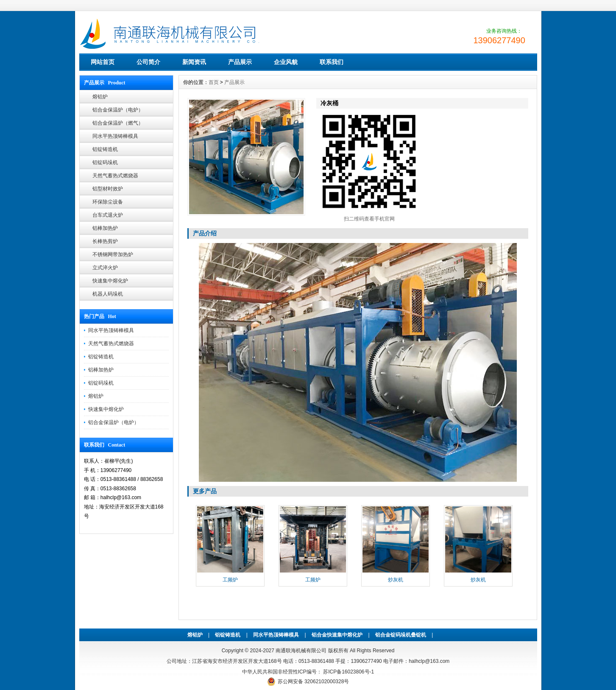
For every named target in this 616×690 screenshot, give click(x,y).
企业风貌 (286, 62)
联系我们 (332, 62)
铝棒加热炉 (105, 228)
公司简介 (148, 62)
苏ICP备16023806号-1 (348, 672)
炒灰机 (396, 580)
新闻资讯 (194, 62)
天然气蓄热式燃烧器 (115, 176)
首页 (214, 82)
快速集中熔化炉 (110, 281)
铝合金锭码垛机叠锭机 (401, 635)
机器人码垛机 (108, 294)
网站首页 (103, 62)
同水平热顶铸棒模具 (115, 136)
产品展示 (240, 62)
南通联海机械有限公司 (301, 651)
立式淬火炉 (105, 268)
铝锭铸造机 (105, 149)
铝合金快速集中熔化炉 (337, 635)
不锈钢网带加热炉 (113, 254)
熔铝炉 (100, 97)
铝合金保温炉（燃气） (118, 123)
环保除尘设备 (108, 202)
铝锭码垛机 (105, 162)
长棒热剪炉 (105, 241)
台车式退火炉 (108, 215)
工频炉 (230, 580)
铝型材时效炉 (108, 189)
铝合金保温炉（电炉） (118, 110)
